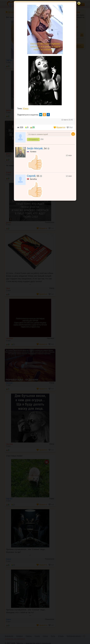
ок (44, 115)
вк (41, 115)
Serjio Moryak (35, 148)
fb (48, 115)
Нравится (60, 127)
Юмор (26, 108)
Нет (70, 127)
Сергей (31, 176)
